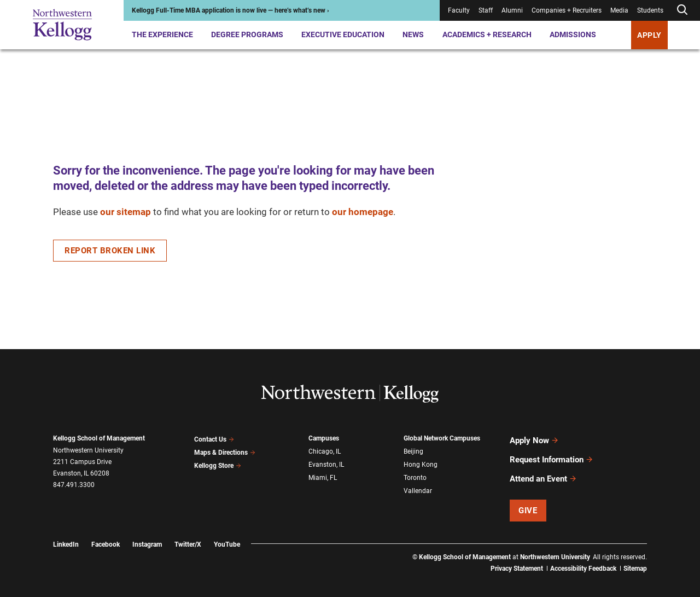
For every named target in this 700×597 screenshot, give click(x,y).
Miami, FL (323, 474)
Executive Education (343, 34)
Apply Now (534, 439)
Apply (649, 35)
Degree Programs (247, 34)
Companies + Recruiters (567, 10)
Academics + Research (487, 34)
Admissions (573, 34)
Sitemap (635, 559)
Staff (486, 10)
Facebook (106, 535)
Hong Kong (421, 462)
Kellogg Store (218, 462)
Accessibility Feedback (583, 559)
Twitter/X (188, 535)
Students (650, 10)
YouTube (227, 535)
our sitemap (126, 212)
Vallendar (418, 486)
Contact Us (214, 438)
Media (619, 10)
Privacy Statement (517, 559)
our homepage (363, 212)
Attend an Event (543, 471)
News (413, 34)
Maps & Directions (225, 450)
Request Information (552, 455)
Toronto (415, 474)
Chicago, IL (325, 450)
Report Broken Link (110, 251)
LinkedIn (66, 535)
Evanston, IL (326, 462)
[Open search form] (682, 10)
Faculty (459, 10)
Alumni (512, 10)
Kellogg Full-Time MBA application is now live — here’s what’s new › (231, 10)
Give (528, 501)
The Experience (162, 34)
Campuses (324, 438)
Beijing (413, 450)
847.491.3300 (74, 485)
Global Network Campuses (442, 438)
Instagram (147, 535)
